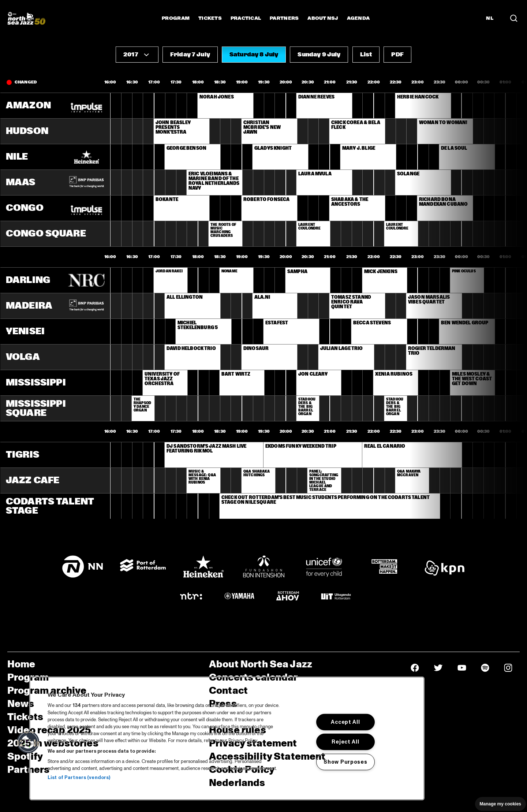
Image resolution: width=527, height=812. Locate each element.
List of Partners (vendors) (79, 778)
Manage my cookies (500, 804)
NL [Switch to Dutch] (490, 18)
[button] (137, 55)
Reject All (345, 742)
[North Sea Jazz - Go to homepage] (26, 18)
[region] (227, 738)
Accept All (345, 722)
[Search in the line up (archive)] (514, 18)
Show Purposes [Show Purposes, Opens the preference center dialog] (345, 762)
